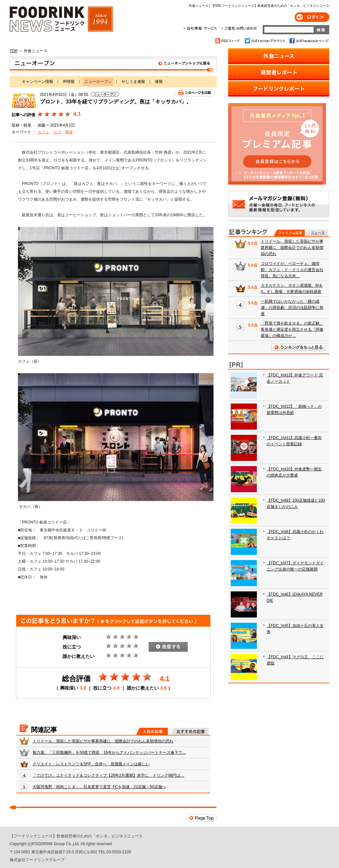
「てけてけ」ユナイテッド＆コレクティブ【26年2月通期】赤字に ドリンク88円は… (108, 775)
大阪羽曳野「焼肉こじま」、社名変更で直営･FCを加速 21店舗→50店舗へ (99, 787)
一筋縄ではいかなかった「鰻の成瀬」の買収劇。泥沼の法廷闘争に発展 (292, 308)
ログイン (312, 17)
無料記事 (317, 233)
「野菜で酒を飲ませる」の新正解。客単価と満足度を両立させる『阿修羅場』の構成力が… (292, 329)
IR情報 (69, 82)
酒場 (69, 132)
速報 (159, 82)
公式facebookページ (309, 41)
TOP (14, 51)
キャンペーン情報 (37, 82)
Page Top (202, 818)
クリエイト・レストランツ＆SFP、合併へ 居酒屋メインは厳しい (91, 764)
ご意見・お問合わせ (239, 28)
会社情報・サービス (201, 28)
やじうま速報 (133, 82)
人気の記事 (152, 731)
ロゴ (57, 132)
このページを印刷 (194, 93)
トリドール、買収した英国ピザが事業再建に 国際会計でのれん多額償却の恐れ (103, 741)
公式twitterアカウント (265, 41)
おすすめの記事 (190, 731)
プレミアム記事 (289, 233)
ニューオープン (113, 65)
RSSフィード (228, 41)
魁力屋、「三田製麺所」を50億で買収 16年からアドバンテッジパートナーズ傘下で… (109, 753)
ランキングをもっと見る (299, 347)
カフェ (43, 132)
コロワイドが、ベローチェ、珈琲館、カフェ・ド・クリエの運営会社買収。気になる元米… (292, 270)
